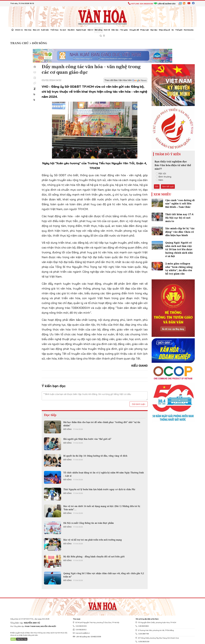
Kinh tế (107, 30)
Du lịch (63, 30)
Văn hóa (28, 30)
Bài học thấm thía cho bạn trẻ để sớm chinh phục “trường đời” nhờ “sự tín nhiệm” (102, 424)
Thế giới (179, 30)
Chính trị (19, 30)
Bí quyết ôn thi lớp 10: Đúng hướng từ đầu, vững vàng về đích (95, 456)
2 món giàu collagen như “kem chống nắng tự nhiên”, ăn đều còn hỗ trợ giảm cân (179, 269)
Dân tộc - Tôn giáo (120, 30)
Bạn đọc (154, 30)
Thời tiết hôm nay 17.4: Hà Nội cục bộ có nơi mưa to (180, 218)
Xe (173, 30)
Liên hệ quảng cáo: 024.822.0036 (87, 637)
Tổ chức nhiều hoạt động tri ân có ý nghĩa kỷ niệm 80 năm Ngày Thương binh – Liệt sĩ (104, 474)
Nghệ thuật (81, 30)
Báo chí (36, 30)
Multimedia (189, 30)
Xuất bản (45, 30)
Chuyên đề (134, 30)
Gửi (157, 186)
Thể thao (54, 30)
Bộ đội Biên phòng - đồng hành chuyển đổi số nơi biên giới (94, 556)
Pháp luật (145, 30)
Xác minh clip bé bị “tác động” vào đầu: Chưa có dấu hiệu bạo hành (180, 232)
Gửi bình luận (139, 404)
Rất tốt (161, 173)
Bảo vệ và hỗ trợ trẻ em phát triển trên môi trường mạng (93, 540)
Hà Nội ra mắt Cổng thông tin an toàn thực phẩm (89, 523)
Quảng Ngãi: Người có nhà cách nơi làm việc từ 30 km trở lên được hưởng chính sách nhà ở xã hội (179, 249)
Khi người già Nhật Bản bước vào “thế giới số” (87, 439)
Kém (160, 180)
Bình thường (164, 177)
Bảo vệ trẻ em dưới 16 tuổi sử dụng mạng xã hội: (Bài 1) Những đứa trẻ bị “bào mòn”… (102, 508)
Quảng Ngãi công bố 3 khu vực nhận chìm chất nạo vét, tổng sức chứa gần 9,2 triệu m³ (104, 575)
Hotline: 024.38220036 (140, 4)
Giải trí (90, 30)
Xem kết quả (168, 186)
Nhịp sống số (164, 30)
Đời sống (99, 30)
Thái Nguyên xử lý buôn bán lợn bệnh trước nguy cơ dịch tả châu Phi (99, 489)
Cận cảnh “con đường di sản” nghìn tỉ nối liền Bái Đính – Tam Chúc (180, 204)
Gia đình (71, 30)
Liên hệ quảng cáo (165, 4)
